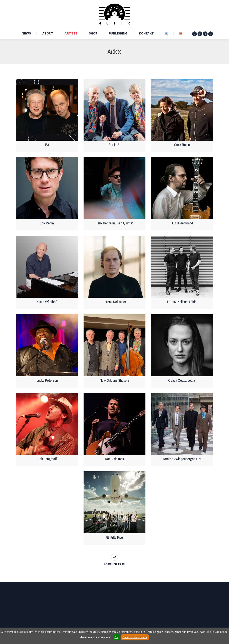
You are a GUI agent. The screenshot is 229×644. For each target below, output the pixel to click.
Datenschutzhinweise (135, 637)
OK (116, 637)
